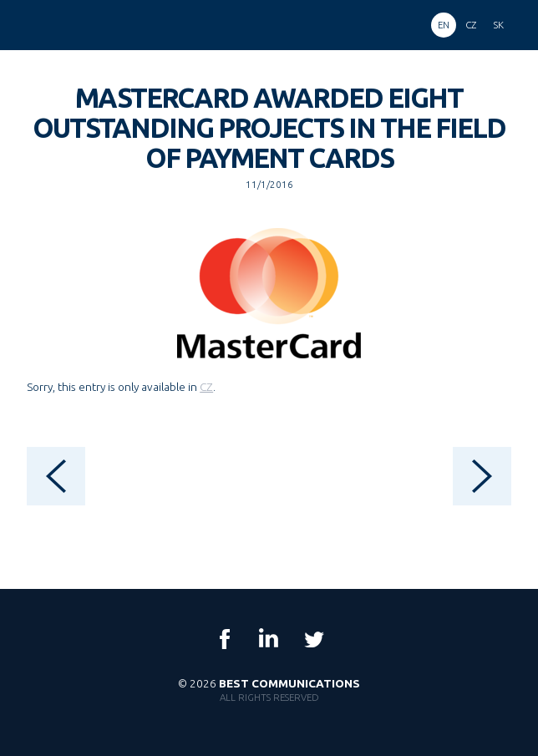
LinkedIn (269, 639)
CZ (206, 387)
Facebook (225, 639)
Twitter (313, 639)
